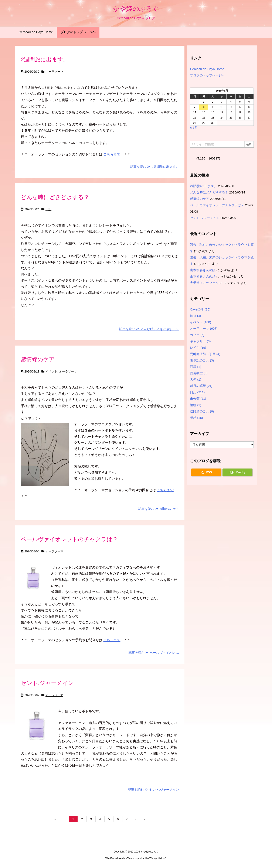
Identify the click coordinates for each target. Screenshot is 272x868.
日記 (48, 209)
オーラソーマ (54, 72)
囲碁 (196, 367)
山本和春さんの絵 (203, 270)
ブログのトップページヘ (208, 75)
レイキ (198, 348)
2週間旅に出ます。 (45, 59)
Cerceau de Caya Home (207, 69)
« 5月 (194, 128)
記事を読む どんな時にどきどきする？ (149, 329)
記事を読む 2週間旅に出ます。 (155, 167)
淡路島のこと (202, 411)
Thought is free (158, 858)
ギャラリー (200, 341)
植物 (196, 405)
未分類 (198, 399)
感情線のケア (38, 359)
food (195, 316)
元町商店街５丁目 (205, 354)
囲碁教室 (199, 373)
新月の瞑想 (201, 386)
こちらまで (112, 154)
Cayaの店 (200, 309)
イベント (51, 371)
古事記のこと (202, 360)
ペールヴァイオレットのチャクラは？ (69, 539)
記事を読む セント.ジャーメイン (153, 790)
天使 (196, 379)
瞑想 (196, 418)
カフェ (197, 335)
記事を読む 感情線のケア (159, 509)
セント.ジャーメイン (47, 683)
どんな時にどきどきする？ (55, 197)
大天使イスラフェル (204, 283)
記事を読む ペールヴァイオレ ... (154, 653)
